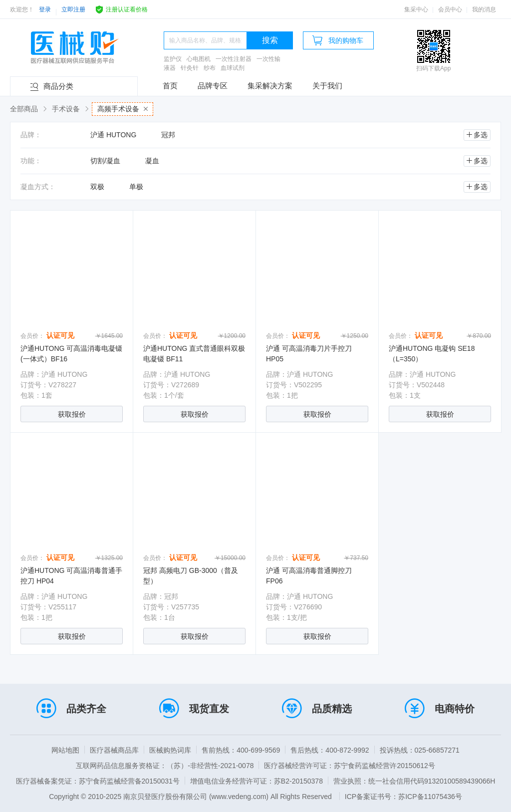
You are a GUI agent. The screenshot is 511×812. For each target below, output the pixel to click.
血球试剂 (233, 68)
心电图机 (199, 59)
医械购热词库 (170, 750)
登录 (45, 9)
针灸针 (190, 68)
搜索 (270, 40)
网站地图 (65, 750)
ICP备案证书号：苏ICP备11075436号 (403, 797)
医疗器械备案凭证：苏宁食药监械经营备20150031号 (98, 781)
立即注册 (73, 9)
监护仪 (173, 59)
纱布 (210, 68)
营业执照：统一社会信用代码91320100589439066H (414, 781)
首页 (170, 86)
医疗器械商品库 (114, 750)
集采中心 (416, 9)
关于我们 (327, 86)
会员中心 (450, 9)
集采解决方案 (270, 86)
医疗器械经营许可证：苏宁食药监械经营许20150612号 (349, 766)
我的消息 (484, 9)
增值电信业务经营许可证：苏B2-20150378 (256, 781)
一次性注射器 (234, 59)
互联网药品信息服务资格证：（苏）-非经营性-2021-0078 (165, 766)
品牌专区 (213, 86)
